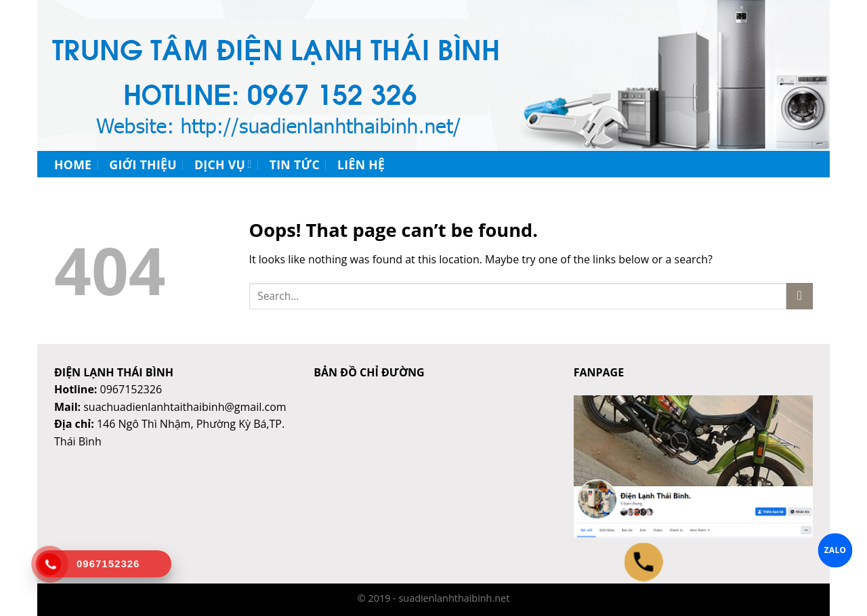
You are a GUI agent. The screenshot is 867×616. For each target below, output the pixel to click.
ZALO (836, 550)
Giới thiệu (143, 164)
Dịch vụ (223, 164)
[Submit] (800, 296)
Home (73, 164)
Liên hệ (361, 164)
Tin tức (295, 164)
